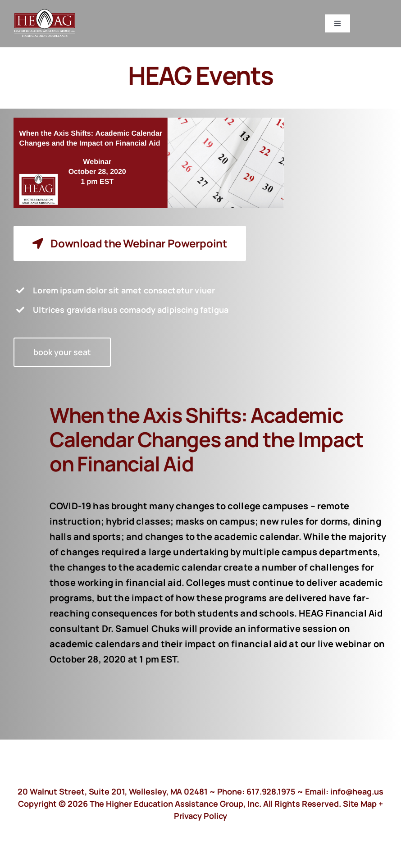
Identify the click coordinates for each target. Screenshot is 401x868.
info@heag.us (357, 791)
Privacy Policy (201, 816)
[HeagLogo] (45, 13)
